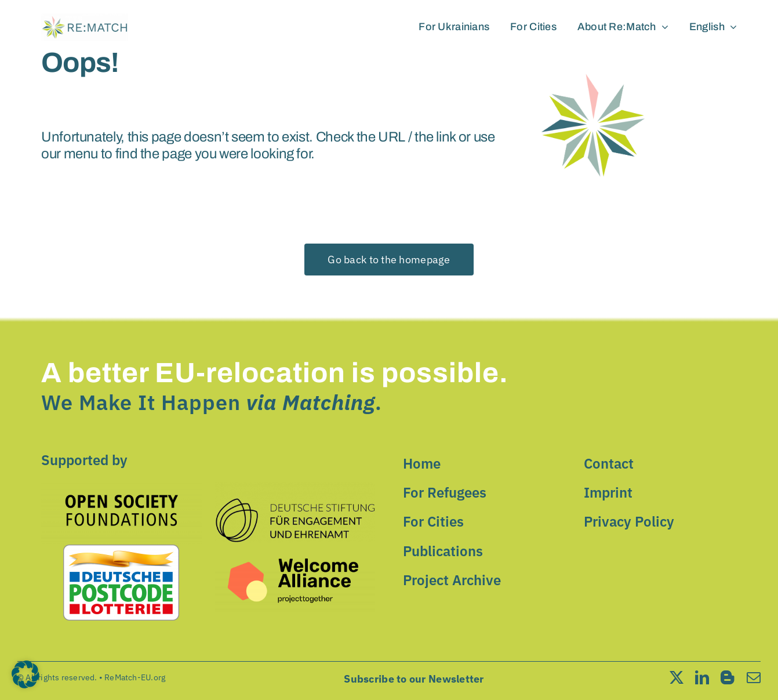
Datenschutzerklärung (215, 551)
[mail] (754, 677)
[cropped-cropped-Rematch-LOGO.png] (85, 19)
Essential (429, 412)
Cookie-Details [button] (341, 685)
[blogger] (728, 677)
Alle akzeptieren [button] (278, 590)
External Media (440, 458)
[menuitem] (713, 27)
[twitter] (677, 677)
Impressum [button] (443, 685)
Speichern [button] (501, 590)
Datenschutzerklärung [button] (394, 685)
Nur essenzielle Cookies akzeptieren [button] (389, 624)
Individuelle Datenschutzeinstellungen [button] (389, 658)
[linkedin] (702, 677)
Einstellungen (254, 563)
